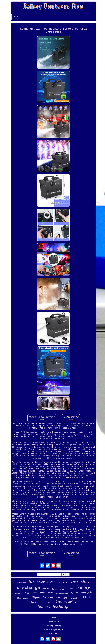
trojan (35, 597)
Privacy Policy (53, 626)
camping (70, 601)
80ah (33, 602)
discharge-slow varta (62, 593)
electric (42, 602)
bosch (62, 589)
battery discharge (54, 606)
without (73, 598)
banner (55, 589)
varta (74, 582)
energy (26, 592)
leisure (50, 602)
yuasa (70, 588)
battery (83, 587)
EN (51, 634)
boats (65, 583)
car (58, 597)
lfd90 (50, 592)
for (31, 582)
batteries (54, 582)
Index (53, 618)
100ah (85, 597)
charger (25, 598)
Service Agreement (54, 630)
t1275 (65, 598)
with (35, 593)
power (43, 593)
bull (19, 598)
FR (56, 634)
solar (41, 582)
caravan (22, 583)
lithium (46, 589)
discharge (29, 588)
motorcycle (86, 592)
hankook (48, 597)
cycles (74, 592)
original (18, 593)
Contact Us (53, 622)
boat (59, 602)
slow (85, 581)
